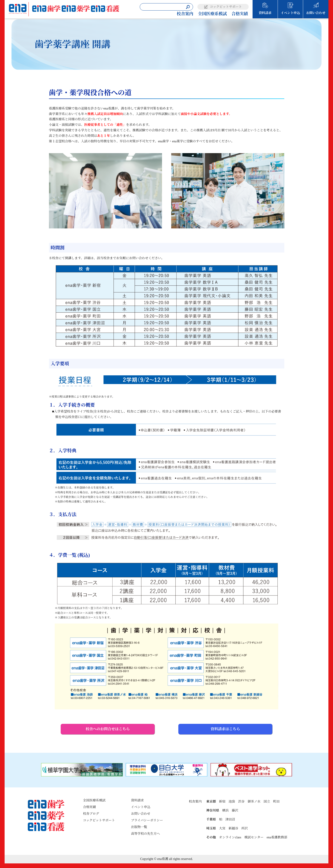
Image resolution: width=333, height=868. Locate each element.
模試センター (254, 837)
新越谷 (233, 828)
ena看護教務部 (277, 837)
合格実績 (240, 14)
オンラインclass (230, 837)
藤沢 (235, 810)
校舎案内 (185, 14)
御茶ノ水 (254, 802)
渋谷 (241, 802)
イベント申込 (290, 13)
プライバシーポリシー (147, 820)
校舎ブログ (91, 814)
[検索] (188, 7)
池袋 (232, 802)
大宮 (222, 828)
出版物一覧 (139, 827)
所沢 (245, 828)
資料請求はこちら (225, 729)
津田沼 (230, 819)
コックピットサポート (226, 7)
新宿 (222, 802)
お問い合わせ (316, 13)
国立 (267, 802)
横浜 (225, 810)
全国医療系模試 (212, 14)
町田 (276, 802)
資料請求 (265, 13)
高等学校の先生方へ (145, 834)
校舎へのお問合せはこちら (108, 729)
